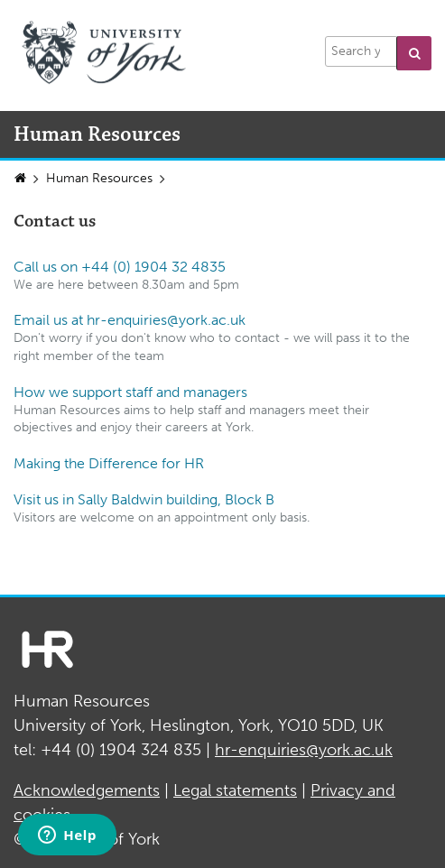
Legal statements (235, 790)
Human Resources (99, 178)
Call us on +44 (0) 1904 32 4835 (120, 267)
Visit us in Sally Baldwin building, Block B (144, 499)
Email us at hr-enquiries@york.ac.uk (130, 320)
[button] (414, 53)
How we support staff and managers (130, 392)
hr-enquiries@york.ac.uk (304, 750)
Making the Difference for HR (109, 463)
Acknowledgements (87, 790)
